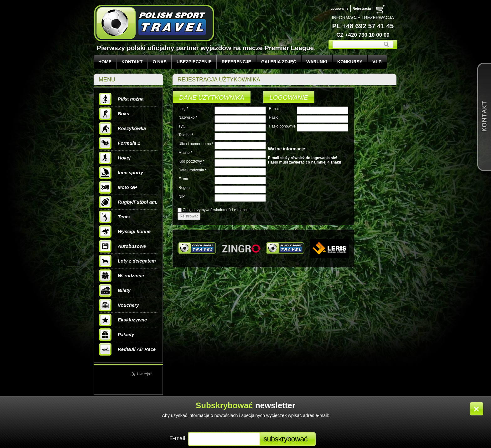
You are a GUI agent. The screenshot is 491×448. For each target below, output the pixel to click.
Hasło (274, 117)
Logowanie (339, 8)
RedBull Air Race (127, 349)
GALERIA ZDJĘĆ (279, 62)
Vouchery (119, 305)
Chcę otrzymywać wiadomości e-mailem (216, 210)
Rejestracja (362, 8)
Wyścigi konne (125, 232)
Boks (114, 114)
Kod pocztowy (190, 161)
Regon (184, 188)
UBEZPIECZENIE (194, 62)
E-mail (274, 109)
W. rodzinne (121, 276)
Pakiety (117, 335)
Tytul (182, 126)
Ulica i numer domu (195, 144)
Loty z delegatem (127, 261)
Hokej (115, 158)
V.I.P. (377, 62)
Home (105, 62)
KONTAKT (132, 62)
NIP (182, 196)
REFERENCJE (236, 62)
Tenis (114, 217)
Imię (182, 109)
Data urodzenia (191, 170)
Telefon (185, 135)
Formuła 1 (120, 143)
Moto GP (118, 187)
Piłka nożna (121, 99)
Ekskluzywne (123, 320)
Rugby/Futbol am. (128, 202)
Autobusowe (122, 246)
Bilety (115, 290)
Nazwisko (186, 117)
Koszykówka (122, 128)
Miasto (184, 153)
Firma (183, 179)
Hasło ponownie (282, 126)
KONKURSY (350, 62)
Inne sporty (121, 173)
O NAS (159, 62)
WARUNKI (317, 62)
